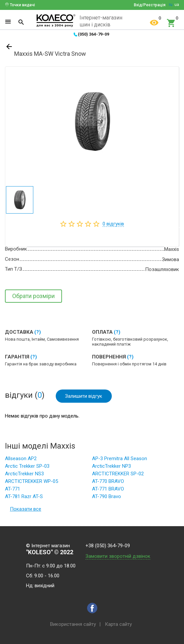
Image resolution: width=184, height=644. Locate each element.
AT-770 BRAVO (108, 482)
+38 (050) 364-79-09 (108, 546)
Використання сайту (73, 624)
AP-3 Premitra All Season (120, 459)
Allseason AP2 (21, 459)
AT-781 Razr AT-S (24, 497)
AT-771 (13, 490)
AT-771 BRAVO (108, 490)
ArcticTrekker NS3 (24, 475)
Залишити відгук (84, 396)
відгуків (113, 224)
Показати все (26, 510)
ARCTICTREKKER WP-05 (31, 482)
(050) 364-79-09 (93, 34)
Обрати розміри (33, 296)
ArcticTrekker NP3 (111, 467)
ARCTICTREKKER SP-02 (118, 475)
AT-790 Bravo (107, 497)
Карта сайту (118, 624)
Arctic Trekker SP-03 (27, 467)
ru (171, 5)
